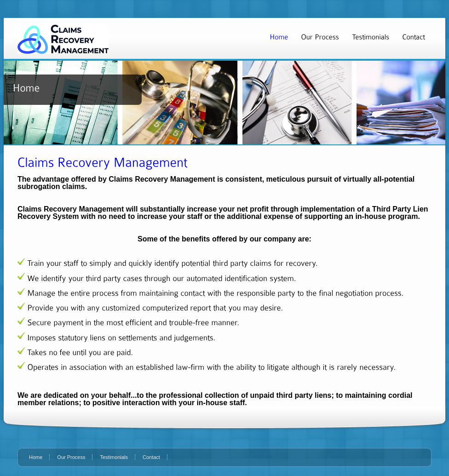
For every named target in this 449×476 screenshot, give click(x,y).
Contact (151, 457)
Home (36, 457)
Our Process (71, 457)
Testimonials (114, 457)
